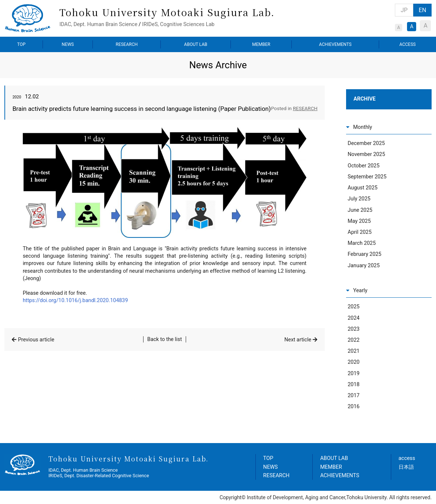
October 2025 (364, 166)
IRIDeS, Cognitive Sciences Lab (178, 24)
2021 (353, 351)
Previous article (36, 340)
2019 (353, 374)
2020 (353, 362)
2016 (353, 407)
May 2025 (359, 221)
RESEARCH (127, 44)
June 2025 (360, 210)
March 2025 (362, 243)
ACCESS (407, 44)
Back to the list (165, 339)
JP (404, 10)
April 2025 (359, 232)
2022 (353, 340)
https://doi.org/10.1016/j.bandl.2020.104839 (75, 300)
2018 (353, 385)
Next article (298, 340)
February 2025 (364, 254)
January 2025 (364, 266)
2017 (353, 396)
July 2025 (359, 199)
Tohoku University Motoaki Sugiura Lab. (167, 12)
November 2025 (366, 154)
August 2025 (362, 188)
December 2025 (366, 143)
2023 (353, 329)
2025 (353, 307)
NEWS (68, 44)
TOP (21, 44)
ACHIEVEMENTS (335, 44)
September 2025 (367, 177)
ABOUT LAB (196, 44)
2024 (353, 318)
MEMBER (261, 44)
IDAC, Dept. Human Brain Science (98, 24)
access (407, 458)
